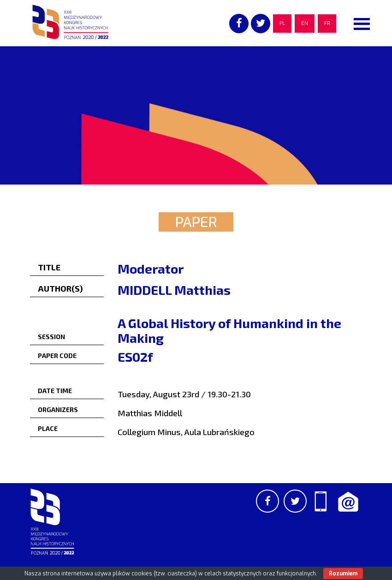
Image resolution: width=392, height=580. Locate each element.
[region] (196, 115)
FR (327, 23)
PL (282, 23)
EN (305, 23)
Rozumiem (343, 574)
